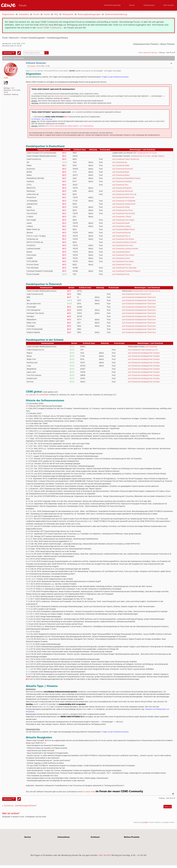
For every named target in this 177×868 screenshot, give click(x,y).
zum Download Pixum (121, 274)
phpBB (145, 823)
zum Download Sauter (121, 223)
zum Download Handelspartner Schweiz (144, 353)
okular (6, 78)
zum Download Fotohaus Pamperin (126, 271)
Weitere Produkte (132, 838)
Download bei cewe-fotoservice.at (146, 291)
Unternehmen (64, 838)
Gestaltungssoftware (58, 38)
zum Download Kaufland (122, 181)
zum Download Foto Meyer (123, 261)
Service (28, 838)
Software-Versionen (36, 63)
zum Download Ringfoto (122, 188)
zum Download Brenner (122, 233)
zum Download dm (120, 162)
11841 (13, 88)
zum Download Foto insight (123, 220)
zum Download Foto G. (122, 236)
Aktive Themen (167, 44)
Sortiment (95, 838)
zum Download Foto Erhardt (124, 213)
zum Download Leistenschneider (125, 249)
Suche (47, 14)
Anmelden (24, 14)
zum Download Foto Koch (123, 245)
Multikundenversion (62, 96)
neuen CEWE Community (49, 28)
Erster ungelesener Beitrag (148, 53)
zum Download (151, 347)
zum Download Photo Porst (123, 197)
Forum (36, 14)
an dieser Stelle (89, 792)
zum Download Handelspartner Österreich (139, 297)
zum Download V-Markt (122, 217)
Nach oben (173, 795)
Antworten (8, 53)
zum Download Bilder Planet (124, 229)
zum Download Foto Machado (124, 268)
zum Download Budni (121, 172)
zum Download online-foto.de (124, 194)
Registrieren (8, 14)
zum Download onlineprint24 (124, 204)
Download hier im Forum (147, 153)
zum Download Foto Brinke (123, 239)
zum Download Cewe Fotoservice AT (137, 294)
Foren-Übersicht (10, 38)
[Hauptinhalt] (88, 420)
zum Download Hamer (121, 258)
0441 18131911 (105, 856)
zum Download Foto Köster (123, 255)
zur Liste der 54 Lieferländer (37, 395)
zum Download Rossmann (123, 169)
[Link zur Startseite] (28, 5)
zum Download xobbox (122, 226)
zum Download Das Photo (123, 210)
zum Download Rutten (121, 252)
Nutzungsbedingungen (89, 14)
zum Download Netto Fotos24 (124, 242)
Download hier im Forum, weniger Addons (148, 156)
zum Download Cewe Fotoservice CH (143, 350)
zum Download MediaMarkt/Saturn (126, 178)
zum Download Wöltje (121, 207)
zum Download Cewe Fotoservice (126, 159)
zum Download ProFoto (122, 265)
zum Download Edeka (121, 175)
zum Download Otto (120, 185)
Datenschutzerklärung (116, 14)
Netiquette (68, 14)
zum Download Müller (121, 165)
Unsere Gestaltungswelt (33, 38)
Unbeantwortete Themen (146, 44)
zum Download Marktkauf (123, 191)
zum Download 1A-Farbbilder (124, 201)
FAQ (56, 14)
